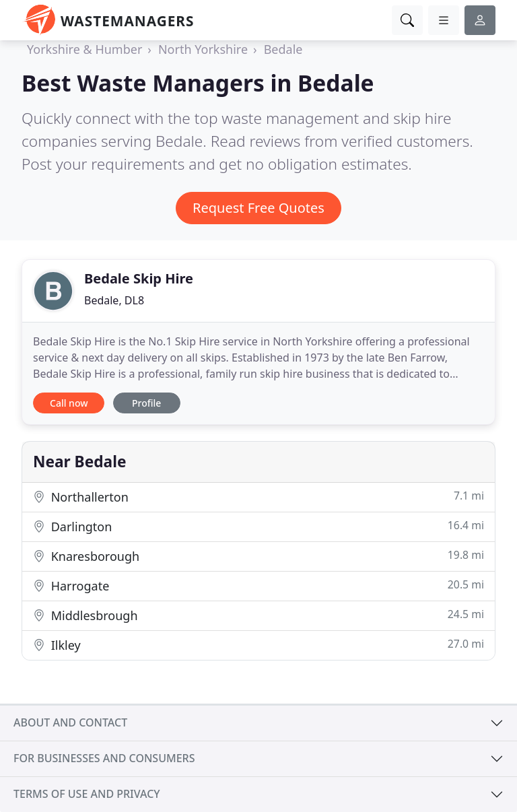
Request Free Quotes (258, 208)
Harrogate (258, 585)
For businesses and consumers (104, 758)
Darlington (258, 526)
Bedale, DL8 (114, 300)
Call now (69, 403)
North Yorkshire (203, 49)
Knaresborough (258, 556)
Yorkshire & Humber (84, 49)
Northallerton (258, 497)
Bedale (283, 49)
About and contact (70, 722)
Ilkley (258, 645)
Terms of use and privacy (87, 794)
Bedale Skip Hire (139, 278)
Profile (146, 403)
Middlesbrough (258, 615)
